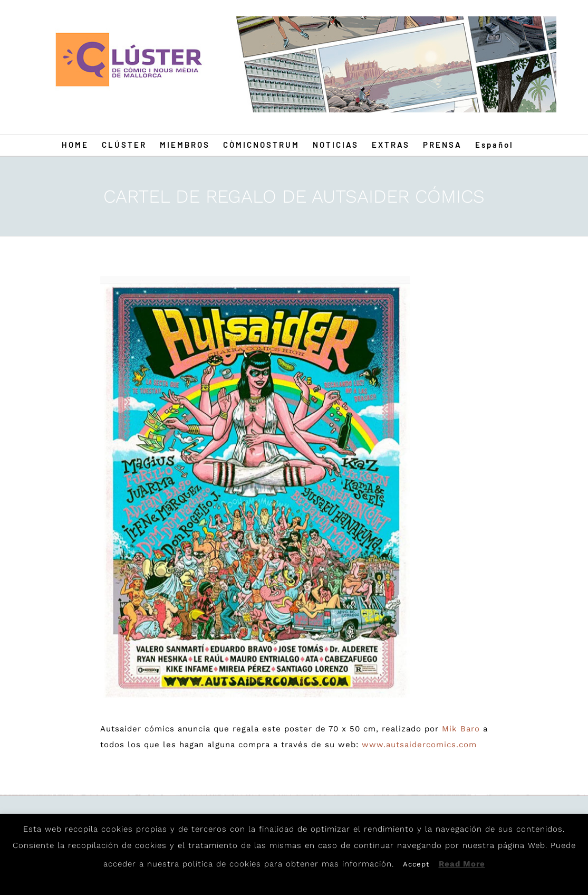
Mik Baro (461, 729)
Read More (462, 864)
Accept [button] (416, 864)
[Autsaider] (256, 491)
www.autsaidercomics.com (419, 745)
